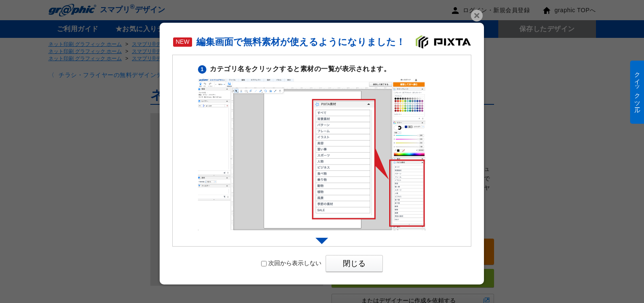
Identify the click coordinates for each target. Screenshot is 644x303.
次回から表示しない (291, 263)
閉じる (354, 263)
